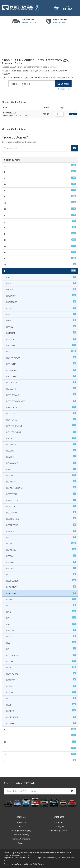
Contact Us (21, 822)
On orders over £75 (29, 22)
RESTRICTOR (41, 525)
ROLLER (41, 661)
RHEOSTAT (41, 587)
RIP (41, 618)
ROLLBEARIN (41, 655)
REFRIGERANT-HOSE (41, 401)
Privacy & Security (21, 835)
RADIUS (41, 308)
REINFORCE (41, 413)
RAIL (41, 314)
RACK (41, 283)
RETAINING (41, 550)
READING (41, 345)
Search (63, 84)
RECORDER (41, 370)
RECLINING (41, 364)
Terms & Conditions (21, 839)
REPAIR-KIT (41, 482)
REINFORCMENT (41, 432)
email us (53, 77)
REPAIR (41, 475)
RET (41, 537)
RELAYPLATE (41, 444)
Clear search (65, 89)
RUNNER (41, 723)
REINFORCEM (41, 420)
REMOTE (41, 457)
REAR (41, 351)
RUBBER (41, 711)
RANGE (41, 327)
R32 (41, 277)
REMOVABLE (41, 463)
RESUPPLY (41, 531)
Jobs (21, 826)
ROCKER (41, 636)
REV (41, 575)
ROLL (41, 649)
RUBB (41, 705)
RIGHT (41, 599)
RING (41, 612)
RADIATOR (41, 296)
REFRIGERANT (41, 395)
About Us (21, 817)
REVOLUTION (41, 581)
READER (41, 339)
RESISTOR (41, 506)
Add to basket (72, 115)
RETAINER (41, 544)
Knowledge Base (59, 831)
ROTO (41, 686)
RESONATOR (41, 513)
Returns (21, 843)
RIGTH (41, 605)
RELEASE (41, 451)
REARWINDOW (41, 358)
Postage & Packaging (21, 831)
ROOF (41, 667)
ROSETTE (41, 680)
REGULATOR (41, 407)
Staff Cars (59, 817)
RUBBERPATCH (41, 717)
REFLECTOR (41, 389)
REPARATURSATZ (41, 488)
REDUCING (41, 376)
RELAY (41, 438)
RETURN (41, 568)
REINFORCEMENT (41, 426)
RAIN (41, 320)
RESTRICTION (41, 519)
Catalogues (59, 826)
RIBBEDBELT (41, 593)
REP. (41, 469)
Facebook (59, 822)
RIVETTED (41, 630)
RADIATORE (41, 302)
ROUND (41, 698)
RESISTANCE (41, 500)
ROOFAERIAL (41, 674)
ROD (41, 643)
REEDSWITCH (41, 382)
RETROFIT (41, 562)
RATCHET (41, 333)
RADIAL (41, 289)
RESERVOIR (41, 494)
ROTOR (41, 692)
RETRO (41, 556)
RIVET (41, 624)
